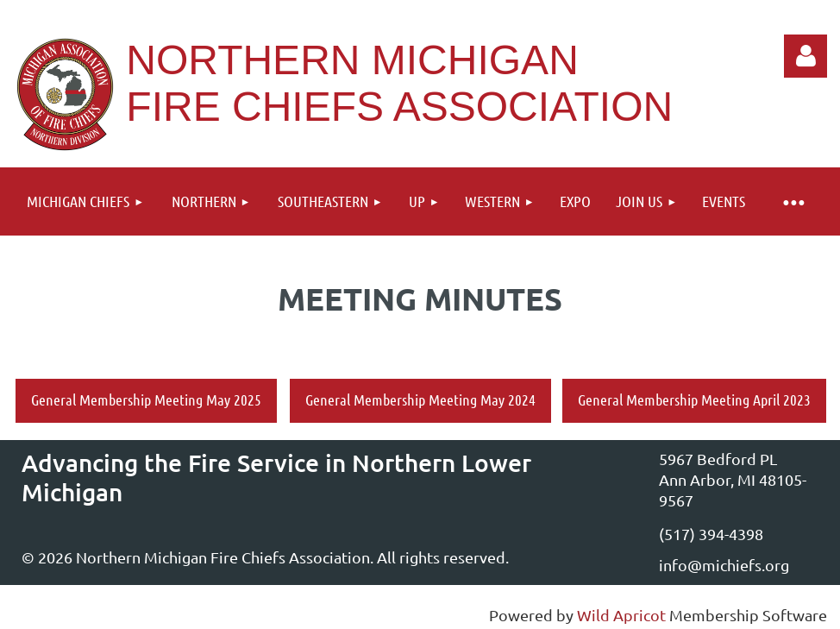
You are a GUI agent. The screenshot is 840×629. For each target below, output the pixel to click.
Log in (806, 56)
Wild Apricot (621, 615)
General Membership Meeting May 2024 (420, 399)
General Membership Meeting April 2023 (694, 399)
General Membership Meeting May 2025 (146, 399)
